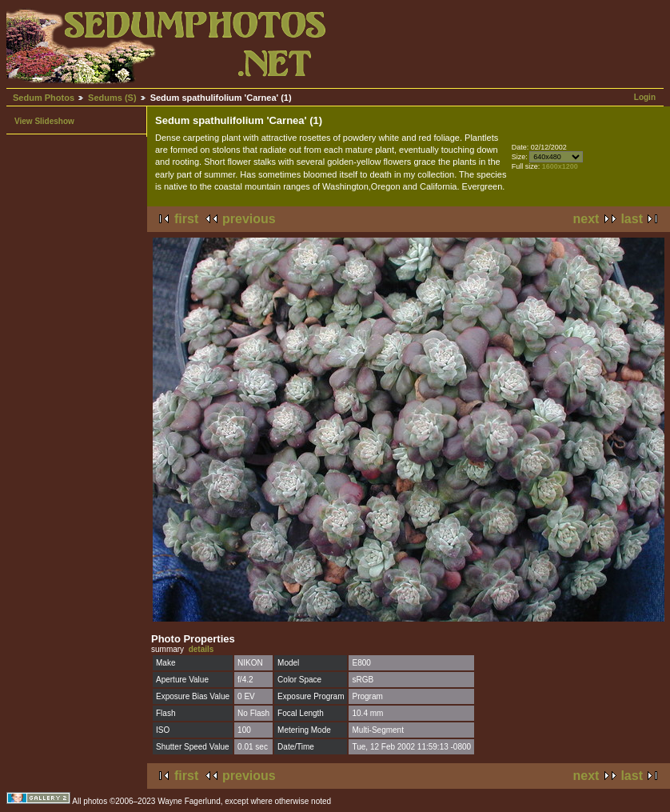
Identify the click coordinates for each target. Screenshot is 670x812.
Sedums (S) (112, 98)
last (632, 219)
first (186, 219)
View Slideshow (44, 121)
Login (645, 97)
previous (249, 219)
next (586, 219)
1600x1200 (560, 166)
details (201, 649)
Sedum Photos (44, 98)
